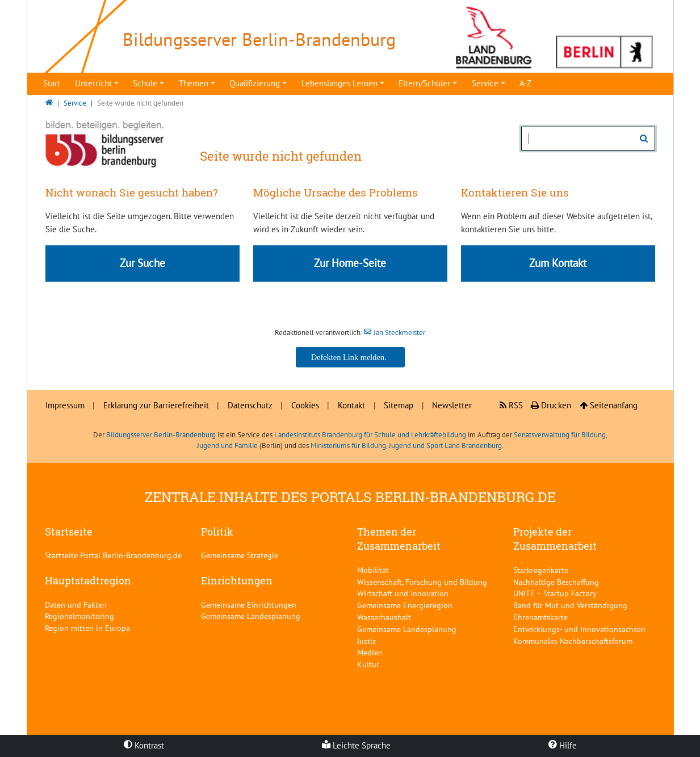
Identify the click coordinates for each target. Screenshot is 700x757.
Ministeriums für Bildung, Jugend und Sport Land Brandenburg (406, 446)
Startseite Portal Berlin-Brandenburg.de (113, 555)
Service (485, 83)
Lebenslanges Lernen (339, 83)
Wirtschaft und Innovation (403, 593)
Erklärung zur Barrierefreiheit (156, 405)
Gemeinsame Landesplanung (251, 616)
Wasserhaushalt (384, 617)
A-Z (525, 83)
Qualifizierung (255, 83)
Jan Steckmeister (399, 333)
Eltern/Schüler (424, 83)
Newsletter (452, 405)
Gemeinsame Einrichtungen (249, 605)
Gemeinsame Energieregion (405, 605)
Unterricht (93, 83)
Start (52, 83)
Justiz (366, 641)
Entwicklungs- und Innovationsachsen (579, 629)
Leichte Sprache (356, 745)
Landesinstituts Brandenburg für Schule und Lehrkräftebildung (370, 435)
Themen (194, 83)
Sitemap (399, 405)
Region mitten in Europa (87, 628)
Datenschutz (250, 405)
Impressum (65, 405)
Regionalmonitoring (79, 616)
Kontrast (144, 745)
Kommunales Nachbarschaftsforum (573, 641)
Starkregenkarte (541, 570)
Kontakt (351, 405)
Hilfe (563, 745)
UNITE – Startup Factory (555, 593)
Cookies (305, 405)
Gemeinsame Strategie (240, 555)
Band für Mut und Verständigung (570, 605)
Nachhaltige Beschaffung (556, 582)
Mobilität (373, 570)
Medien (370, 652)
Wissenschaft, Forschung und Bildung (422, 582)
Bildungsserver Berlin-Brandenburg (161, 435)
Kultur (368, 664)
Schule (145, 83)
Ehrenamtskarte (540, 617)
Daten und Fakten (76, 605)
